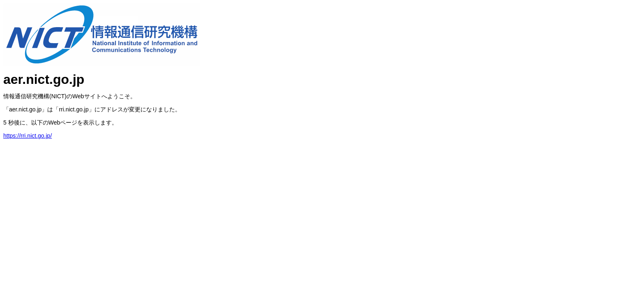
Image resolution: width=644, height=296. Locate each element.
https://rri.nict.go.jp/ (28, 136)
